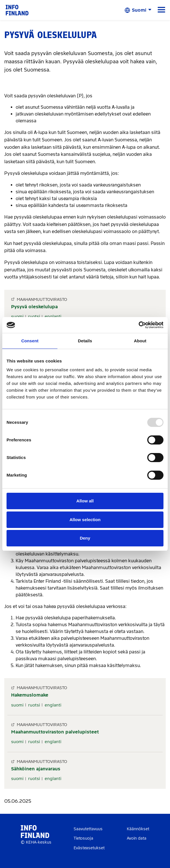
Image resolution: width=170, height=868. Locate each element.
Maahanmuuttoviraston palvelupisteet (55, 732)
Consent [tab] (30, 341)
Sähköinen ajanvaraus (36, 769)
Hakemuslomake (30, 695)
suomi (17, 316)
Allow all (85, 501)
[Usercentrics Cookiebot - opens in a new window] (139, 325)
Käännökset (138, 829)
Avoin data (137, 838)
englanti (53, 316)
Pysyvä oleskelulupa (34, 307)
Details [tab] (85, 341)
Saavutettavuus (88, 829)
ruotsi (34, 316)
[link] (17, 10)
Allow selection (85, 520)
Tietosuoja (83, 838)
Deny (85, 538)
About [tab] (140, 341)
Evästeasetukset (89, 848)
